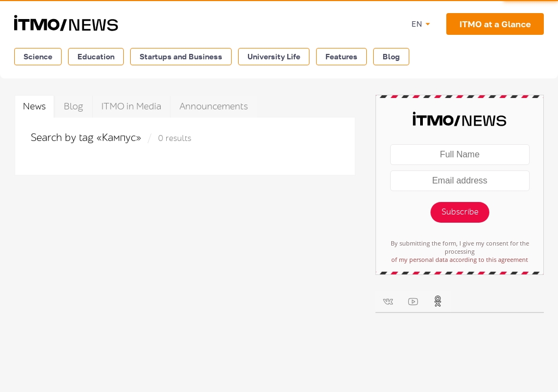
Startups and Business (181, 56)
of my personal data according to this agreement (460, 259)
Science (38, 56)
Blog (391, 56)
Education (96, 56)
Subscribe (460, 212)
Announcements (214, 106)
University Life (274, 56)
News (34, 106)
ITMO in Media (131, 106)
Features (341, 56)
